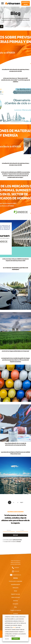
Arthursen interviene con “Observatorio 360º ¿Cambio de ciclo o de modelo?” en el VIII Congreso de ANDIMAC (16, 80)
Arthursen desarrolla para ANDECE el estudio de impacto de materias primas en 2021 (15, 260)
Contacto (16, 614)
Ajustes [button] (7, 639)
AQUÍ (14, 627)
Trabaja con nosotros (16, 610)
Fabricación (16, 588)
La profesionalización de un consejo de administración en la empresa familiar (15, 444)
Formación (15, 604)
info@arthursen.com (15, 575)
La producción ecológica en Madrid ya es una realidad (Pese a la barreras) (16, 453)
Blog (15, 607)
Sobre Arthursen (16, 597)
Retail (15, 591)
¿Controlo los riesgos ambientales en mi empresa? (15, 351)
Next (22, 502)
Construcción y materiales (16, 581)
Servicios (15, 601)
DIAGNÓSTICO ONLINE (26, 3)
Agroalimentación (15, 584)
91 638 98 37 (16, 568)
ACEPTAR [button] (16, 639)
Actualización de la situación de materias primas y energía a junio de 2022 (16, 70)
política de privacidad (17, 540)
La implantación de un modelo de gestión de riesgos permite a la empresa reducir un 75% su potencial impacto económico (16, 360)
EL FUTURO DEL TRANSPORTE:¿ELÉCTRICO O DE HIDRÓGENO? (16, 269)
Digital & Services (15, 594)
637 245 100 (16, 571)
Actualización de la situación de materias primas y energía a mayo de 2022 (16, 164)
